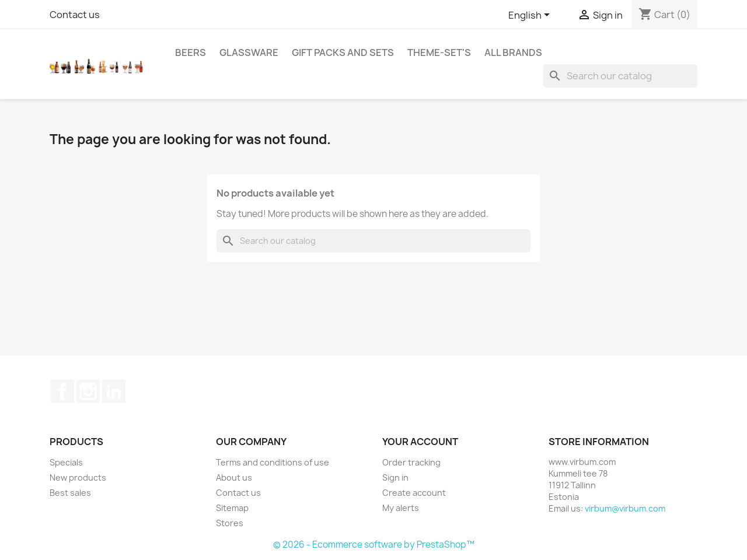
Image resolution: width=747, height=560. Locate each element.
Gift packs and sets (343, 52)
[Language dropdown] (531, 16)
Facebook (62, 391)
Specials (66, 462)
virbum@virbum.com (625, 508)
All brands (513, 52)
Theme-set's (439, 52)
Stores (230, 523)
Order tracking (411, 462)
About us (234, 477)
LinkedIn (114, 391)
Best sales (70, 493)
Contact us (75, 15)
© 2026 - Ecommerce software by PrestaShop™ (374, 545)
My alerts (401, 508)
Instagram (88, 391)
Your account (420, 442)
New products (78, 477)
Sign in (395, 477)
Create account (414, 493)
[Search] (620, 76)
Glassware (249, 52)
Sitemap (232, 508)
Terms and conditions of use (273, 462)
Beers (191, 52)
